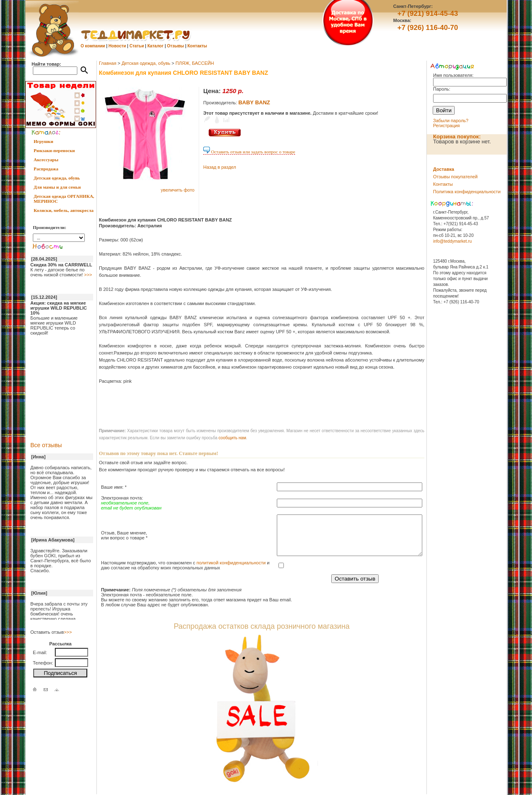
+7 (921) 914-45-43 (428, 14)
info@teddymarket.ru (452, 241)
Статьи (137, 46)
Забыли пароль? (451, 121)
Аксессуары (46, 160)
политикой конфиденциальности (231, 563)
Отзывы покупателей (455, 177)
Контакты (197, 46)
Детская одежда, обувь (57, 178)
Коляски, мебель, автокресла (64, 210)
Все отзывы (46, 445)
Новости (117, 46)
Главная (108, 63)
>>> (88, 275)
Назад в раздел (220, 167)
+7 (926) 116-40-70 (428, 28)
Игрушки (43, 141)
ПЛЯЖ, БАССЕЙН (195, 63)
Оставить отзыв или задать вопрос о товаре (249, 152)
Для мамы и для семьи (57, 187)
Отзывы (176, 46)
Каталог (156, 46)
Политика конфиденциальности (467, 192)
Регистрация (446, 126)
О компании (93, 46)
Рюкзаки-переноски (54, 150)
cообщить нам (232, 438)
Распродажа (46, 169)
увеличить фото (178, 190)
